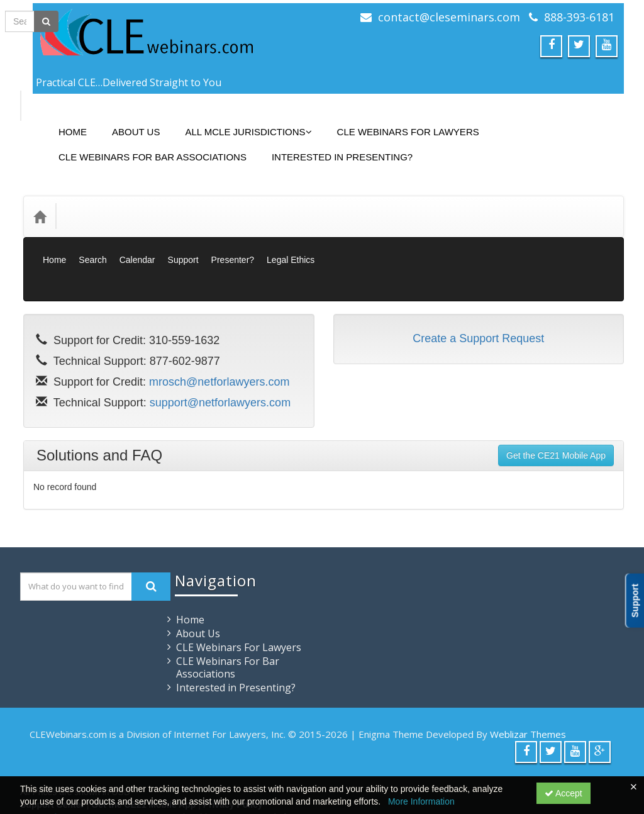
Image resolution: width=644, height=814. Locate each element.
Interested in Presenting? (333, 148)
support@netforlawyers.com (220, 346)
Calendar (137, 231)
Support (183, 231)
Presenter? (233, 231)
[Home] (40, 198)
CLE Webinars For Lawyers (399, 122)
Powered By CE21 (59, 761)
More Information (421, 801)
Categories (93, 197)
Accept (563, 793)
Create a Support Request (478, 282)
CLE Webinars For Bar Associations (143, 148)
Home (63, 122)
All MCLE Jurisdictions (239, 122)
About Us (126, 122)
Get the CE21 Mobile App (556, 399)
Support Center (52, 748)
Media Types (161, 197)
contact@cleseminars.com (449, 17)
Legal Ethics (291, 231)
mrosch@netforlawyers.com (219, 325)
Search (92, 231)
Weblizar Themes (528, 677)
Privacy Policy (233, 748)
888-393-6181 (579, 17)
